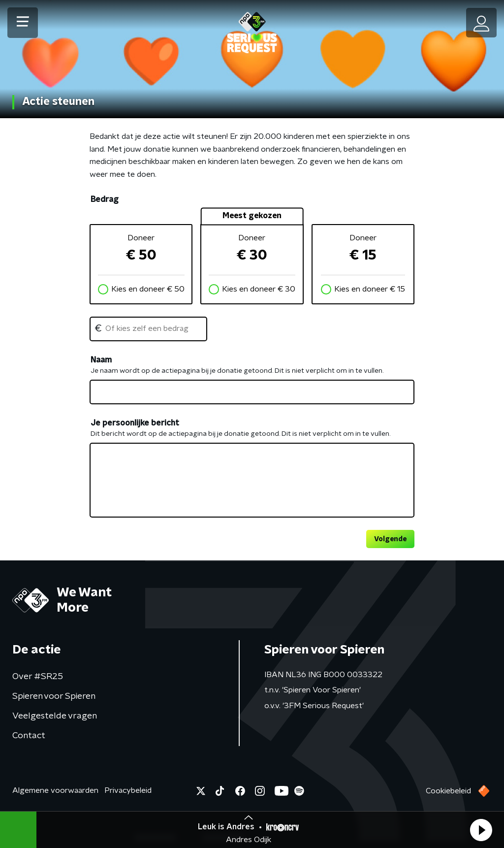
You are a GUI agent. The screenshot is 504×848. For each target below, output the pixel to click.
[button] (481, 830)
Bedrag (104, 199)
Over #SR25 (38, 677)
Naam (101, 360)
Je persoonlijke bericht (135, 423)
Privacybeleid (128, 790)
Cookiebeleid (448, 791)
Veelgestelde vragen (55, 716)
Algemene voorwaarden (55, 790)
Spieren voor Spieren (54, 696)
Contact (29, 736)
